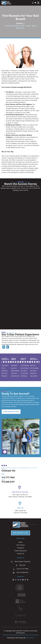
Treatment (21, 548)
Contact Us (21, 554)
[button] (38, 3)
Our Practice (20, 545)
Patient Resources (21, 551)
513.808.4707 (8, 482)
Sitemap (5, 635)
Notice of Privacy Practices (29, 635)
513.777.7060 (8, 477)
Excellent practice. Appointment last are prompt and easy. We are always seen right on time (15, 371)
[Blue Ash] (20, 503)
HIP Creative (30, 638)
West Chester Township (20, 492)
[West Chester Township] (20, 487)
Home (19, 23)
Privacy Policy (14, 635)
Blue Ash (20, 508)
